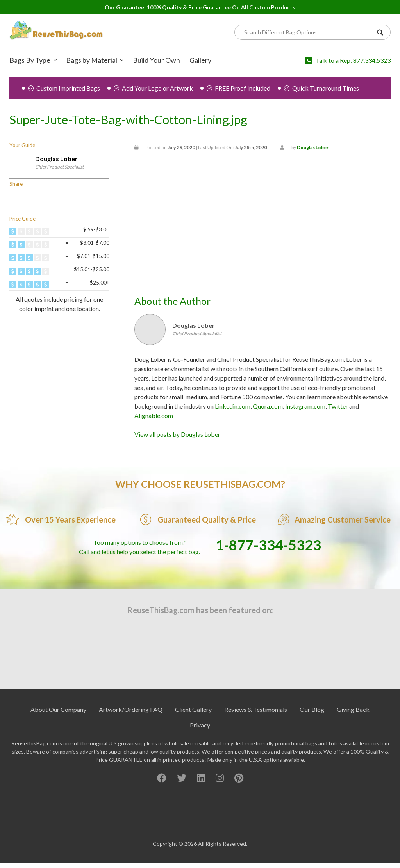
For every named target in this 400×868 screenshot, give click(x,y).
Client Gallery (193, 709)
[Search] (309, 32)
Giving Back (353, 709)
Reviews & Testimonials (256, 709)
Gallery (200, 60)
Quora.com (268, 406)
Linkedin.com (233, 406)
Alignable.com (154, 415)
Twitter (338, 406)
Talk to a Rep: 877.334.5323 (353, 60)
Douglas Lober (56, 159)
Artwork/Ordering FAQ (131, 709)
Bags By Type (30, 60)
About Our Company (58, 709)
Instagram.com (305, 406)
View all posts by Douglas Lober (177, 434)
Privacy (200, 725)
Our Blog (312, 709)
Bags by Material (92, 60)
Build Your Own (156, 60)
